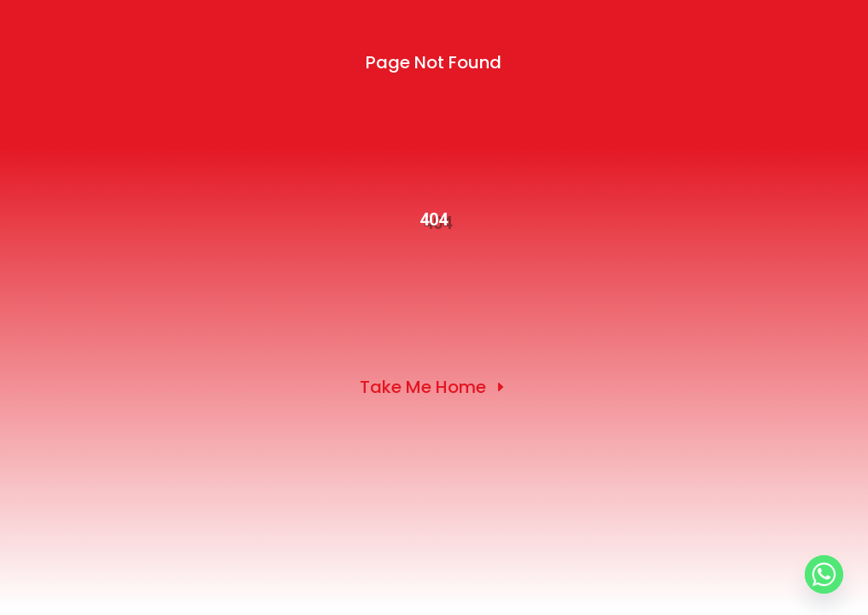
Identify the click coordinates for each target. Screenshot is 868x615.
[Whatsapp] (824, 574)
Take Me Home (423, 387)
